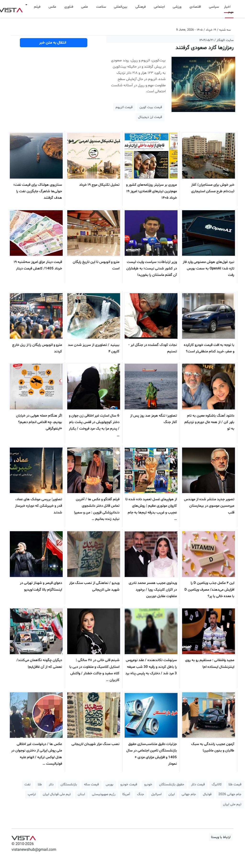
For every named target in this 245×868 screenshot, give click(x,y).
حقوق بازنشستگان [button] (172, 784)
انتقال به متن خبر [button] (54, 43)
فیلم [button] (37, 7)
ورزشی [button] (177, 7)
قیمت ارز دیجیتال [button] (150, 117)
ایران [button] (172, 794)
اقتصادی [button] (195, 7)
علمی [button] (85, 7)
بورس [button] (110, 784)
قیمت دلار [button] (198, 784)
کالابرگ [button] (217, 784)
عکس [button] (52, 7)
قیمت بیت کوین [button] (151, 107)
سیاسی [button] (214, 7)
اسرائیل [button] (156, 794)
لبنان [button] (81, 794)
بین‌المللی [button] (121, 7)
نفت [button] (28, 784)
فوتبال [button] (207, 794)
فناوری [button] (69, 7)
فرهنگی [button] (141, 7)
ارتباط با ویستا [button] (221, 837)
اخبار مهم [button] (229, 9)
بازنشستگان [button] (69, 784)
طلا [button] (40, 784)
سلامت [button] (101, 7)
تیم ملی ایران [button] (232, 804)
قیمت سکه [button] (91, 784)
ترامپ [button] (32, 794)
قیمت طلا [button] (235, 784)
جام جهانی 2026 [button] (230, 794)
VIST (24, 837)
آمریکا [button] (126, 794)
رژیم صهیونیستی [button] (104, 794)
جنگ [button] (141, 794)
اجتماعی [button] (159, 7)
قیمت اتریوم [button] (124, 107)
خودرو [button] (148, 784)
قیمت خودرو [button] (129, 784)
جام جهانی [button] (189, 794)
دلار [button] (51, 784)
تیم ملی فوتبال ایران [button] (57, 794)
